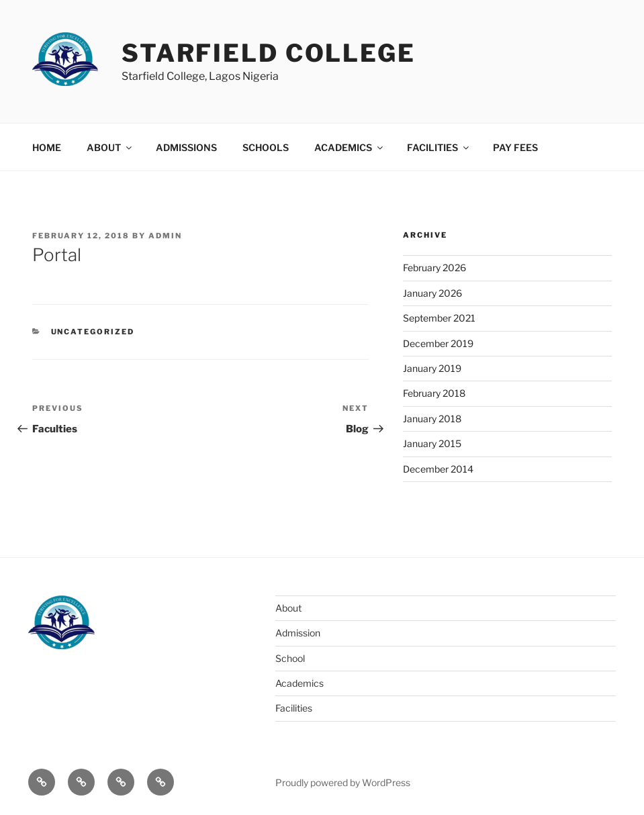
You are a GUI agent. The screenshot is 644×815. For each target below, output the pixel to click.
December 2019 (438, 343)
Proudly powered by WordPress (343, 782)
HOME (47, 147)
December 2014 (438, 469)
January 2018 (432, 419)
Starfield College (269, 53)
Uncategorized (93, 332)
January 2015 (432, 443)
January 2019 (432, 368)
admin (165, 236)
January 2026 (432, 293)
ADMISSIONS (186, 147)
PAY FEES (515, 147)
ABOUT (110, 147)
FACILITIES (439, 147)
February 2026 (434, 268)
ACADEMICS (350, 147)
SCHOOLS (266, 147)
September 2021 (439, 318)
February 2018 (434, 393)
